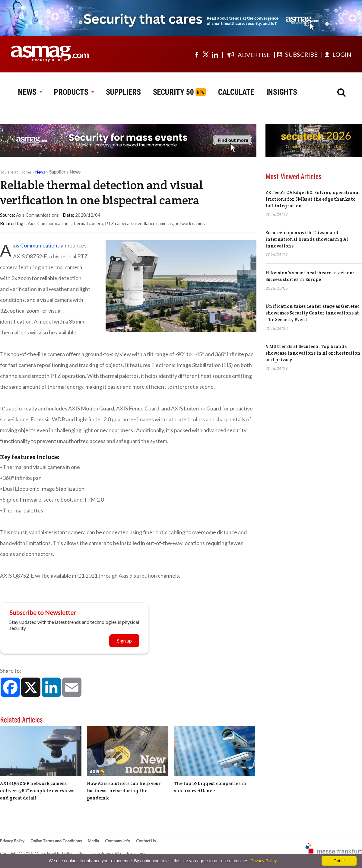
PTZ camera (117, 223)
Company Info (117, 841)
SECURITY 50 (173, 92)
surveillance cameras (152, 223)
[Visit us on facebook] (197, 54)
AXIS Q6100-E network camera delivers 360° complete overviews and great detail (37, 791)
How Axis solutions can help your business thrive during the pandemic (124, 791)
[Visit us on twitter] (206, 54)
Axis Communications (49, 223)
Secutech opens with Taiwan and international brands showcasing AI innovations (307, 239)
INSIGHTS (282, 92)
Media (93, 841)
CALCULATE (236, 92)
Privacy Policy (12, 841)
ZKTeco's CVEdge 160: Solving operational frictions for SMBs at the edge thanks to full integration (313, 199)
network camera (191, 223)
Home (26, 172)
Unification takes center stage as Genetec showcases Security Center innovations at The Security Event (313, 313)
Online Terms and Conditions (56, 841)
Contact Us (146, 841)
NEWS (30, 92)
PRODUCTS (74, 92)
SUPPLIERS (123, 92)
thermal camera (88, 223)
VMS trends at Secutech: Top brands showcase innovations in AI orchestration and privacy (313, 353)
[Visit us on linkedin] (215, 54)
